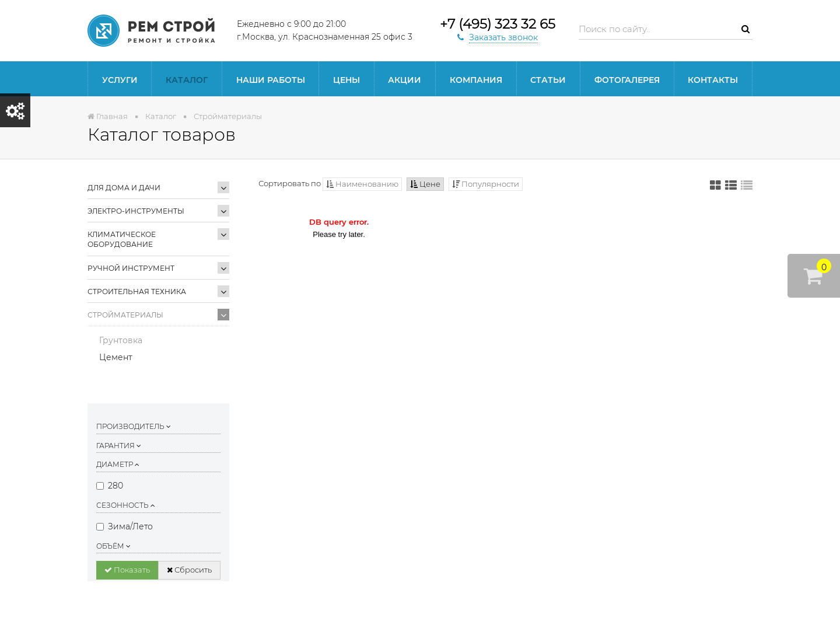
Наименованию (362, 184)
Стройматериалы (125, 315)
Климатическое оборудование (122, 239)
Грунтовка (121, 340)
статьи (548, 80)
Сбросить (189, 570)
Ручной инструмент (131, 268)
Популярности (486, 184)
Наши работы (271, 80)
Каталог (187, 80)
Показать (127, 570)
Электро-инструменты (136, 211)
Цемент (116, 357)
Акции (405, 80)
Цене (425, 184)
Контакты (713, 80)
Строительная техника (137, 292)
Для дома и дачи (124, 188)
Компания (476, 80)
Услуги (120, 80)
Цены (346, 80)
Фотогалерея (627, 80)
